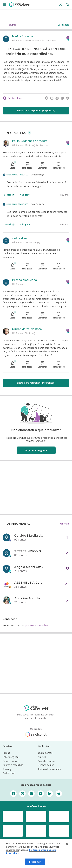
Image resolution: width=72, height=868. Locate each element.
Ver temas (64, 25)
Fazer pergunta (11, 757)
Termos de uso (46, 765)
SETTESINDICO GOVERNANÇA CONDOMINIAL (29, 551)
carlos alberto (21, 238)
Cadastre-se (9, 773)
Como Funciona (11, 761)
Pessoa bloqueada (24, 280)
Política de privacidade (50, 769)
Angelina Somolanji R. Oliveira (29, 598)
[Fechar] (67, 844)
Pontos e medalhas (13, 765)
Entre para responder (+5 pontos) (36, 110)
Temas (6, 753)
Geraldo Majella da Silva (29, 536)
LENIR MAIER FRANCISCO (17, 175)
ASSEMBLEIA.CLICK (29, 583)
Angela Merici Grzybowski (29, 567)
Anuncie (42, 757)
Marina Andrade (23, 36)
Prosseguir (35, 862)
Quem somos (45, 753)
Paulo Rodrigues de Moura (30, 141)
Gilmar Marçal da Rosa (27, 329)
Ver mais (64, 524)
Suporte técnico (46, 761)
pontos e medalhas (37, 625)
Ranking (7, 769)
